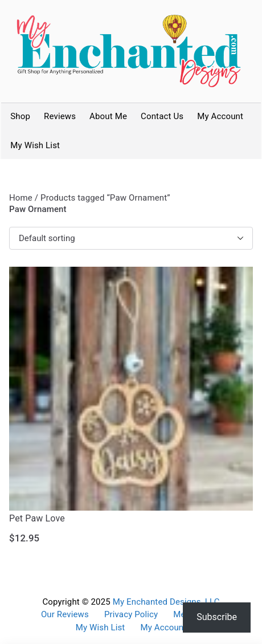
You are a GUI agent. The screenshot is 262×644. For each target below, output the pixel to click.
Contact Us (162, 116)
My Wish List (35, 145)
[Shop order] (131, 239)
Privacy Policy (131, 615)
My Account (220, 116)
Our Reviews (65, 615)
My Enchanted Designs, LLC (166, 602)
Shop (20, 116)
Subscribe (217, 617)
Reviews (60, 116)
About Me (108, 116)
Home (21, 198)
